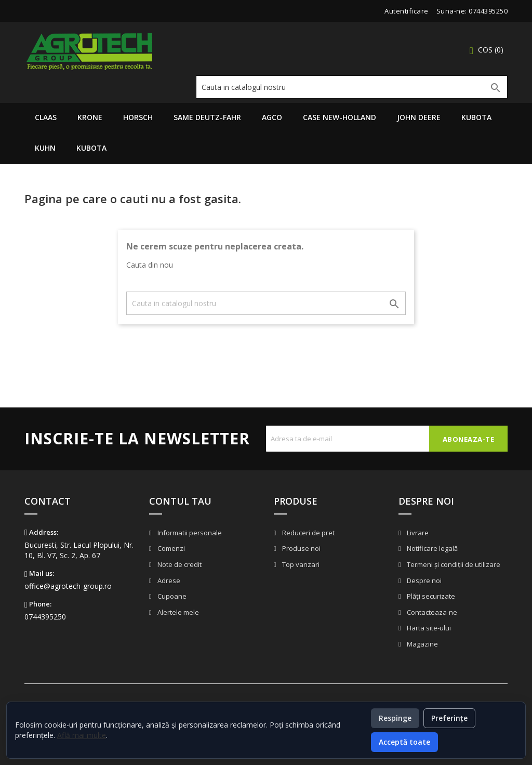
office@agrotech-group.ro (68, 586)
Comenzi (170, 548)
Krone (90, 117)
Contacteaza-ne (431, 612)
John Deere (419, 117)
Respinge (395, 718)
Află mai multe (82, 735)
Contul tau (180, 501)
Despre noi (423, 581)
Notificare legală (431, 548)
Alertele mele (177, 612)
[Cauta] (352, 87)
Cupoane (171, 596)
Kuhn (45, 148)
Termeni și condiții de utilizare (453, 564)
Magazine (422, 644)
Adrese (168, 581)
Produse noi (301, 548)
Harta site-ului (428, 628)
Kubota (476, 117)
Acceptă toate (404, 742)
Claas (46, 117)
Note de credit (179, 564)
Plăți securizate (430, 596)
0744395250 (488, 11)
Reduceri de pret (308, 533)
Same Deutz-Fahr (207, 117)
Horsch (138, 117)
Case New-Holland (340, 117)
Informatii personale (189, 533)
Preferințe (449, 718)
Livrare (417, 533)
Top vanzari (300, 564)
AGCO (272, 117)
